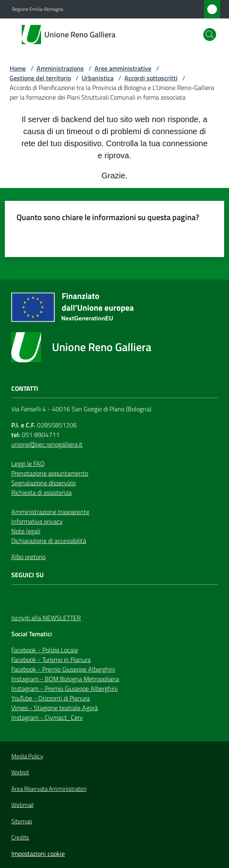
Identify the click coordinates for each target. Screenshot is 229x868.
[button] (210, 35)
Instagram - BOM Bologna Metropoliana (65, 679)
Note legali (26, 531)
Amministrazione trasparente (50, 512)
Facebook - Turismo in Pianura (51, 660)
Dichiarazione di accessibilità (49, 541)
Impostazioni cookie (38, 854)
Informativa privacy (37, 521)
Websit (20, 772)
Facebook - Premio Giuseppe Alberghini (63, 669)
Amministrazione (60, 68)
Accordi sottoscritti (151, 78)
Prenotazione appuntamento (50, 473)
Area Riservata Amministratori (49, 789)
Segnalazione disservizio (43, 483)
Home (18, 68)
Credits (20, 837)
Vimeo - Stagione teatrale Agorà (55, 708)
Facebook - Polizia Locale (45, 650)
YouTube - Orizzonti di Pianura (51, 698)
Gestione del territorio (40, 78)
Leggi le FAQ (28, 464)
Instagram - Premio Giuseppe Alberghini (64, 688)
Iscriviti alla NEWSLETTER (46, 618)
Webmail (22, 805)
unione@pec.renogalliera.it (47, 444)
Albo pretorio (28, 557)
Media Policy (27, 756)
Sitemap (22, 821)
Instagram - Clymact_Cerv (47, 717)
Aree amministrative (123, 68)
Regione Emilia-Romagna (38, 9)
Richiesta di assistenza (41, 492)
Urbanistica (98, 78)
